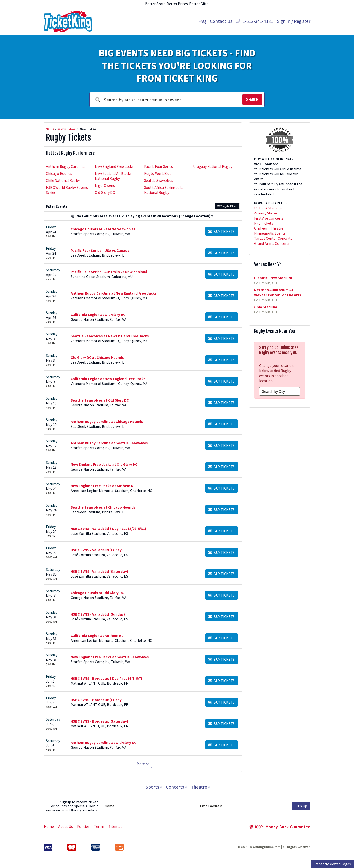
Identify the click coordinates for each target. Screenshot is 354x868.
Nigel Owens (105, 185)
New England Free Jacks (114, 166)
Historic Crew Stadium (273, 278)
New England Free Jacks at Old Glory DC (104, 464)
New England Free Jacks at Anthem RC (103, 486)
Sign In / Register (294, 21)
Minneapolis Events (270, 233)
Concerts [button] (177, 787)
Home (49, 826)
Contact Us (221, 21)
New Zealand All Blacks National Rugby (113, 176)
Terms (99, 826)
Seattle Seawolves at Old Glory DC (100, 400)
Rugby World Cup (158, 173)
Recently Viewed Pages (333, 864)
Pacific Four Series (159, 166)
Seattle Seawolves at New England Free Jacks (110, 336)
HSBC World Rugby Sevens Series (67, 190)
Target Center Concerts (273, 238)
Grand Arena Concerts (272, 243)
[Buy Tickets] (222, 231)
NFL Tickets (264, 223)
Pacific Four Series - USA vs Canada (100, 250)
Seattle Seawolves (159, 180)
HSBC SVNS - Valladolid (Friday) (97, 550)
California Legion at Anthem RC (97, 635)
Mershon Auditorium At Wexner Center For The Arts (278, 292)
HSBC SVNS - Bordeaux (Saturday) (99, 721)
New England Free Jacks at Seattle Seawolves (110, 657)
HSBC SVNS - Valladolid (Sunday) (98, 614)
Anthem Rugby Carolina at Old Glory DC (104, 742)
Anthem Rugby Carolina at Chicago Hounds (107, 421)
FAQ (202, 21)
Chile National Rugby (63, 180)
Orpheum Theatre (269, 228)
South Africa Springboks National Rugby (164, 190)
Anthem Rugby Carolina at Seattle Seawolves (109, 443)
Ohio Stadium (266, 307)
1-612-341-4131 (255, 21)
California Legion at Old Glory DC (98, 314)
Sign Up (301, 806)
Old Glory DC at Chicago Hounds (97, 357)
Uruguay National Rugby (213, 166)
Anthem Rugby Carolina (65, 166)
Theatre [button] (201, 787)
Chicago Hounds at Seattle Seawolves (103, 229)
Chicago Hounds (59, 173)
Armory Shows (266, 213)
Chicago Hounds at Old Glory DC (97, 593)
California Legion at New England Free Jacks (108, 379)
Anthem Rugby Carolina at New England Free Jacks (114, 293)
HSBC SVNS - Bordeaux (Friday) (97, 700)
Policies (83, 826)
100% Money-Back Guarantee (280, 827)
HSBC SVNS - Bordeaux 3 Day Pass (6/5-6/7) (106, 678)
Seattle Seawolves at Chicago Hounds (103, 507)
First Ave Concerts (269, 218)
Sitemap (116, 826)
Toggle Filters (227, 206)
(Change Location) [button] (196, 216)
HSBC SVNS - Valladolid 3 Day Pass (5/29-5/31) (108, 528)
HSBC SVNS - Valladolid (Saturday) (99, 571)
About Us (65, 826)
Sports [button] (153, 787)
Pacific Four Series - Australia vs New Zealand (109, 272)
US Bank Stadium (268, 208)
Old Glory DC (105, 192)
